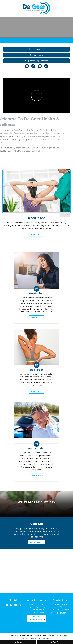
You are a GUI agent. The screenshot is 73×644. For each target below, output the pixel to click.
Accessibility (62, 635)
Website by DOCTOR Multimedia (37, 638)
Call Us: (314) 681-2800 (36, 49)
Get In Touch (36, 542)
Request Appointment (36, 618)
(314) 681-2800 (63, 613)
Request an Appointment (36, 61)
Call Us (18, 642)
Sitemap (51, 635)
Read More (36, 234)
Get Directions (36, 55)
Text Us (55, 642)
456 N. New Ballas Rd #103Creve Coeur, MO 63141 (60, 607)
